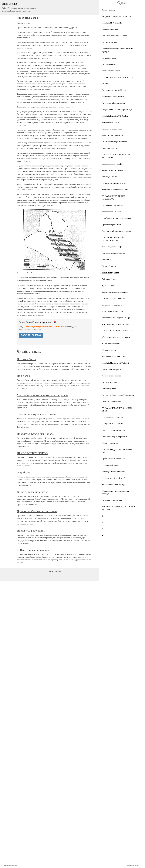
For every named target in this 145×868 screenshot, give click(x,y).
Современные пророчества (112, 417)
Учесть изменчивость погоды (113, 485)
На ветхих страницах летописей (114, 142)
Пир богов (23, 376)
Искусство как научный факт (113, 135)
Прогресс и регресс (109, 382)
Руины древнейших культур (113, 129)
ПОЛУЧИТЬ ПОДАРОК (31, 335)
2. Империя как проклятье (33, 550)
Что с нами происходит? (111, 402)
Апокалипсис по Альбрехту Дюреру (116, 318)
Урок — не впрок (109, 286)
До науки (105, 84)
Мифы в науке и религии (112, 376)
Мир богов (24, 473)
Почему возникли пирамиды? (113, 253)
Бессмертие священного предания (115, 292)
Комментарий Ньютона (111, 344)
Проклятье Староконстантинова (37, 511)
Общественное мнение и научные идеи (117, 109)
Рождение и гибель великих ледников (117, 231)
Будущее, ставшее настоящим (114, 430)
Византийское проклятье (33, 492)
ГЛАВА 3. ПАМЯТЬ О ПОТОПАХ (116, 116)
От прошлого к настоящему (113, 205)
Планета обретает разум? (112, 369)
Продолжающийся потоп (112, 225)
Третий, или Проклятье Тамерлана (39, 414)
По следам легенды (109, 42)
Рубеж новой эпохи (109, 279)
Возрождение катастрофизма (113, 97)
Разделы (58, 571)
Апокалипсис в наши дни (112, 500)
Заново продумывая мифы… (113, 247)
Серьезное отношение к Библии (114, 36)
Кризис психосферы (110, 443)
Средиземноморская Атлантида (114, 183)
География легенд (109, 58)
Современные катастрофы (112, 164)
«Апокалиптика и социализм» (114, 356)
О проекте (48, 571)
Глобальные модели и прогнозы (114, 437)
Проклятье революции (31, 531)
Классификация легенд (111, 71)
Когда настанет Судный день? (114, 478)
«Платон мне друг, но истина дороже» (117, 337)
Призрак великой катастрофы (113, 459)
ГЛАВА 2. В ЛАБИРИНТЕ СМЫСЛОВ (117, 331)
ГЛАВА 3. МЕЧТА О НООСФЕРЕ (115, 363)
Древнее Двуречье (109, 266)
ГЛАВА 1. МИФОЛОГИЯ (112, 23)
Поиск (122, 3)
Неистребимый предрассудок (113, 103)
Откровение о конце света (112, 305)
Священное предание (110, 29)
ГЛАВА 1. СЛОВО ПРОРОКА (114, 298)
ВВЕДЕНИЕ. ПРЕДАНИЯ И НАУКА (117, 16)
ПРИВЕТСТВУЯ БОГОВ (32, 453)
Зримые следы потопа (110, 122)
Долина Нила (107, 260)
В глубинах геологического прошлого (117, 218)
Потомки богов (26, 359)
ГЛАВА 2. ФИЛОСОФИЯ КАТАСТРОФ (118, 77)
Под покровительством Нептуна (114, 90)
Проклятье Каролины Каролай (36, 434)
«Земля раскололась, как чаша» (114, 170)
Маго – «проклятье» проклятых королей (42, 395)
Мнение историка (109, 350)
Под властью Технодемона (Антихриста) (118, 395)
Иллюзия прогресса (110, 389)
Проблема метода (109, 64)
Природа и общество (110, 148)
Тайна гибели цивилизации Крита (115, 190)
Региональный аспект (110, 465)
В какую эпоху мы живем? (112, 424)
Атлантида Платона (109, 177)
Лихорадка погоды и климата (113, 472)
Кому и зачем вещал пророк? (113, 311)
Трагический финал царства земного (116, 324)
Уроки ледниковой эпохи (112, 212)
